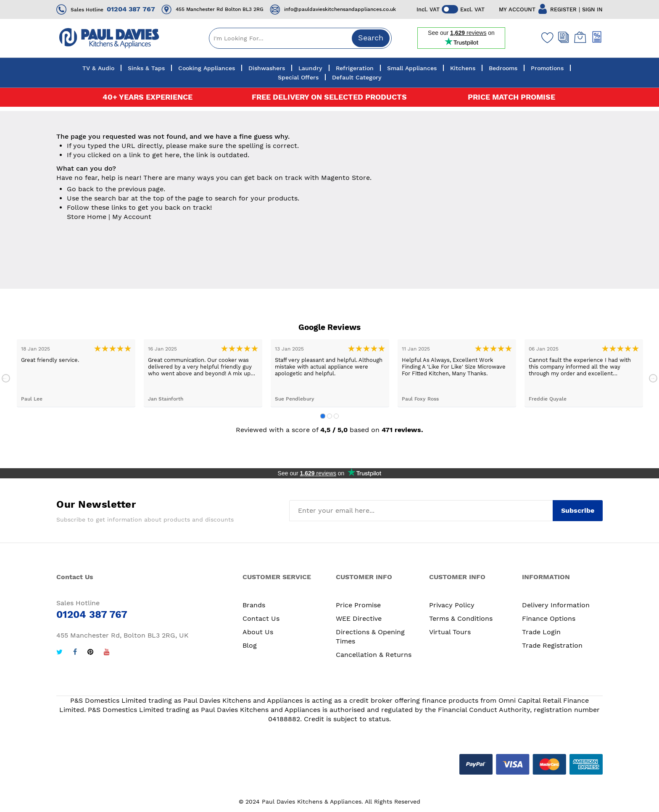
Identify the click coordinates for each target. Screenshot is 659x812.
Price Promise (358, 605)
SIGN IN (592, 9)
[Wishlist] (546, 37)
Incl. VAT (428, 9)
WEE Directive (359, 618)
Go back (80, 189)
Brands (254, 605)
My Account (132, 217)
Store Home (87, 217)
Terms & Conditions (461, 618)
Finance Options (549, 618)
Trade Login (541, 632)
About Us (258, 632)
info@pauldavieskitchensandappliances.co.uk (340, 9)
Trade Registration (552, 645)
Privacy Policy (452, 605)
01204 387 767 (131, 9)
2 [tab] (329, 416)
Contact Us (261, 618)
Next (653, 378)
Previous (6, 378)
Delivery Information (556, 605)
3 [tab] (336, 416)
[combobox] (300, 38)
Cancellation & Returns (374, 655)
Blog (250, 645)
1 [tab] (323, 416)
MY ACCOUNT (517, 9)
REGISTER (563, 9)
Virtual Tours (450, 632)
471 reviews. (402, 430)
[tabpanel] (76, 373)
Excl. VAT (473, 9)
